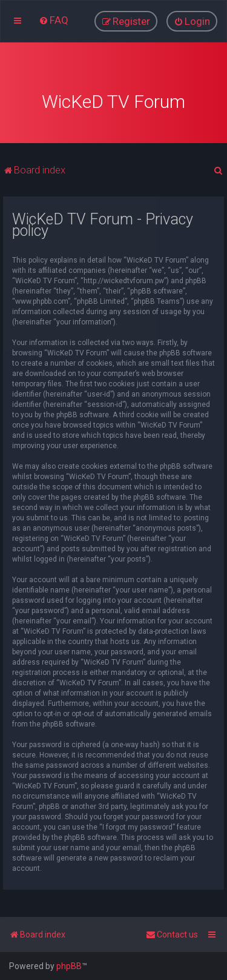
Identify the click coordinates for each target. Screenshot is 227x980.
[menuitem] (54, 20)
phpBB (69, 966)
